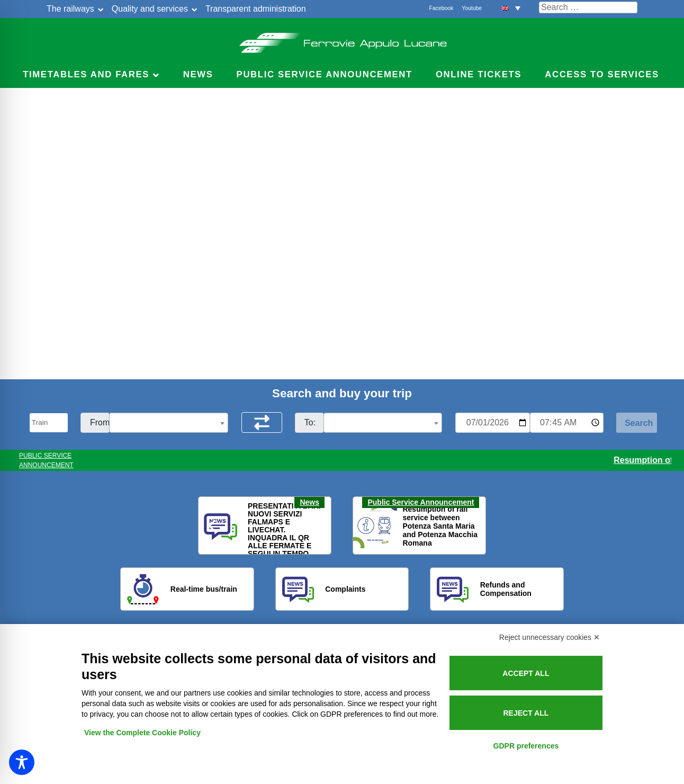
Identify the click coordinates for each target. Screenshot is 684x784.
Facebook (442, 8)
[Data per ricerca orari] (493, 423)
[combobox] (169, 423)
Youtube (472, 8)
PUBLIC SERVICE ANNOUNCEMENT (46, 460)
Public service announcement (325, 74)
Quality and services (150, 9)
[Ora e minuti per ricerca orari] (567, 423)
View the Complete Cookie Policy (142, 733)
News (198, 74)
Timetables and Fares (86, 74)
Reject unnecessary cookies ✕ (550, 637)
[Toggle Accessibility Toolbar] (22, 762)
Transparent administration (256, 9)
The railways (70, 9)
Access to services (602, 74)
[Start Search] (637, 423)
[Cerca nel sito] (588, 7)
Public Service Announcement (421, 502)
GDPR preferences (526, 746)
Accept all (526, 673)
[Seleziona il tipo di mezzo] (49, 423)
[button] (511, 8)
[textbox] (169, 423)
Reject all (526, 713)
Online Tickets (479, 74)
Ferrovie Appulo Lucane (342, 40)
